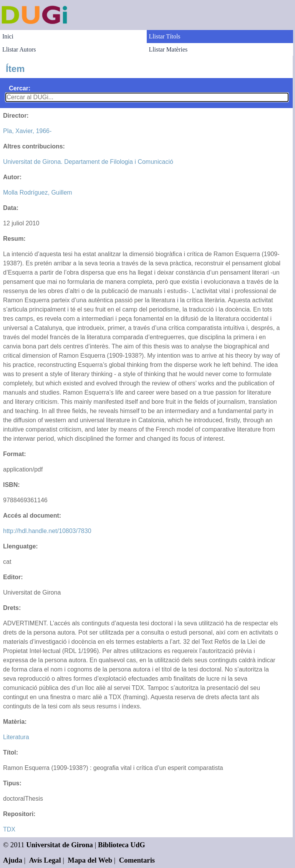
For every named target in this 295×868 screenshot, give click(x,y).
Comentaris (137, 860)
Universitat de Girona (60, 845)
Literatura (16, 737)
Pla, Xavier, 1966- (27, 131)
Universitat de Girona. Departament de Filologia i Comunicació (88, 162)
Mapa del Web (90, 860)
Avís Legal (45, 860)
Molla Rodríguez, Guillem (38, 192)
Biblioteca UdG (122, 845)
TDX (9, 829)
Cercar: (20, 88)
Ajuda (13, 860)
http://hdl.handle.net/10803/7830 (47, 531)
